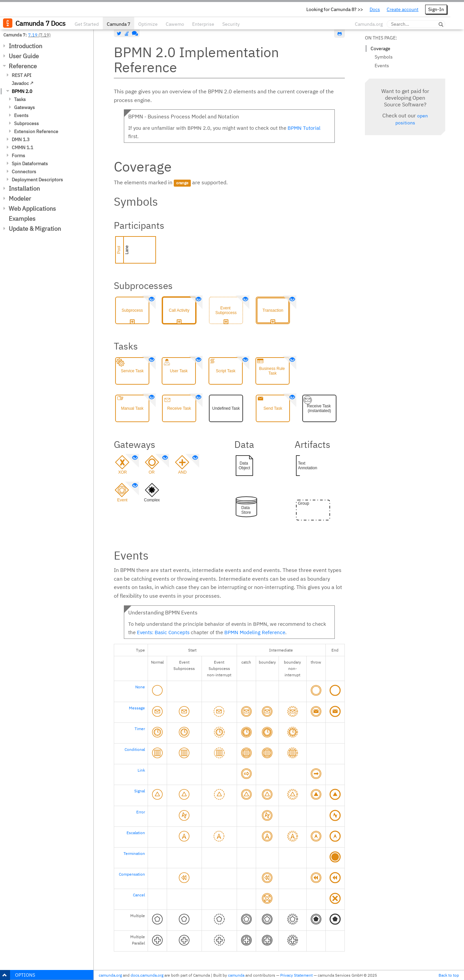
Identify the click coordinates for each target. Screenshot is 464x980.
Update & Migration (35, 229)
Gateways (24, 107)
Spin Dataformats (30, 164)
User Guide (24, 56)
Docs (375, 9)
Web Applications (32, 209)
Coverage (380, 48)
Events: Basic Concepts (163, 632)
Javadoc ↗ (23, 83)
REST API (22, 75)
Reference (23, 66)
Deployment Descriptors (37, 180)
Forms (18, 156)
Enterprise (203, 24)
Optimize (148, 24)
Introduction (25, 46)
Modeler (20, 199)
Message (137, 708)
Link (141, 770)
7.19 (33, 35)
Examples (22, 219)
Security (231, 24)
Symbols (384, 57)
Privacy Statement (296, 975)
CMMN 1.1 (22, 148)
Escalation (136, 833)
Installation (24, 188)
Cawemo (175, 24)
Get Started (87, 24)
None (140, 687)
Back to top (449, 975)
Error (141, 812)
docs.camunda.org (147, 975)
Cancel (139, 895)
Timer (140, 729)
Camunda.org (369, 24)
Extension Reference (36, 131)
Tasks (20, 99)
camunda (236, 975)
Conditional (135, 749)
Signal (140, 791)
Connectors (24, 172)
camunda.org (110, 975)
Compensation (132, 874)
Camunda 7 (119, 24)
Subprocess (26, 123)
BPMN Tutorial (304, 128)
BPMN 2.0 (22, 91)
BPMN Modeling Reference (255, 632)
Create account (403, 9)
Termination (134, 853)
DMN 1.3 (21, 139)
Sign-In (436, 9)
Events (21, 115)
